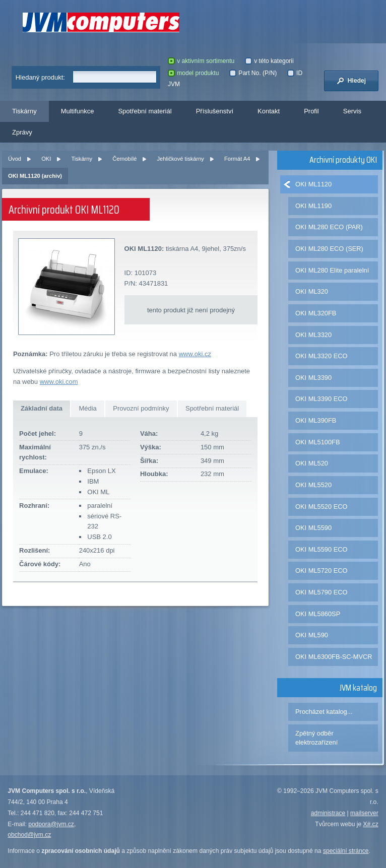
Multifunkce (78, 111)
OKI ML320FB (316, 313)
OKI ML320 (312, 291)
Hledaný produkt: (40, 77)
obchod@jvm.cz (29, 835)
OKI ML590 (312, 635)
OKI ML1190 (313, 206)
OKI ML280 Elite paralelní (332, 270)
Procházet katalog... (324, 712)
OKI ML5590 (313, 528)
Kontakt (269, 111)
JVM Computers (101, 22)
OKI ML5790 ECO (321, 592)
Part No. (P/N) (253, 73)
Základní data (42, 408)
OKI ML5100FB (317, 442)
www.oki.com (59, 382)
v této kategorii (269, 61)
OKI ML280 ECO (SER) (329, 249)
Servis (352, 111)
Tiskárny (24, 111)
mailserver (364, 813)
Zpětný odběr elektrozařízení (316, 738)
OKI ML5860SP (318, 614)
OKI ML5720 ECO (321, 571)
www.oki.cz (195, 354)
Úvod (15, 159)
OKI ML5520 (313, 485)
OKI (46, 159)
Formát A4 (237, 159)
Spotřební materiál (145, 111)
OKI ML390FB (316, 420)
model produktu (193, 73)
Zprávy (22, 132)
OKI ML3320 (313, 335)
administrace (328, 813)
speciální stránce (346, 851)
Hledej (351, 81)
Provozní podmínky (141, 408)
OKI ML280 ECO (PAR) (329, 227)
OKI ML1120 (313, 184)
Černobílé (124, 159)
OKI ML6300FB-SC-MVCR (334, 657)
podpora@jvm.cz (51, 824)
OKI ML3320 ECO (321, 356)
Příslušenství (215, 111)
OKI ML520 (312, 463)
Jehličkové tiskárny (181, 159)
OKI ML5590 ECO (321, 549)
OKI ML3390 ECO (321, 399)
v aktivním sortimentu (201, 61)
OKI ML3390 (313, 378)
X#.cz (371, 824)
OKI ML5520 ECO (321, 507)
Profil (311, 111)
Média (87, 408)
